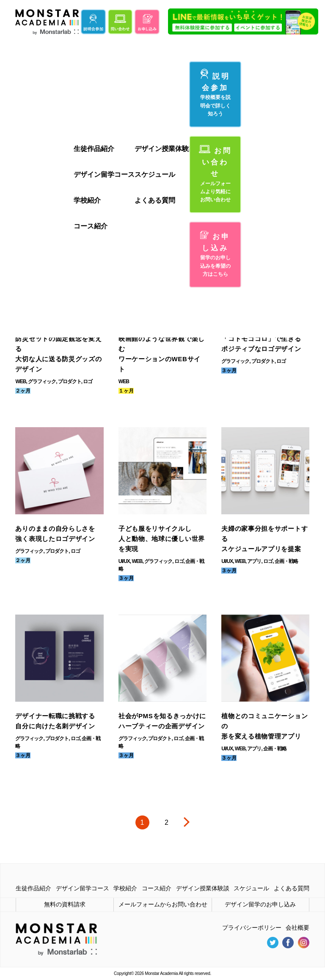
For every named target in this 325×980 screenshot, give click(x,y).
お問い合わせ (215, 174)
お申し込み (215, 255)
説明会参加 (215, 93)
